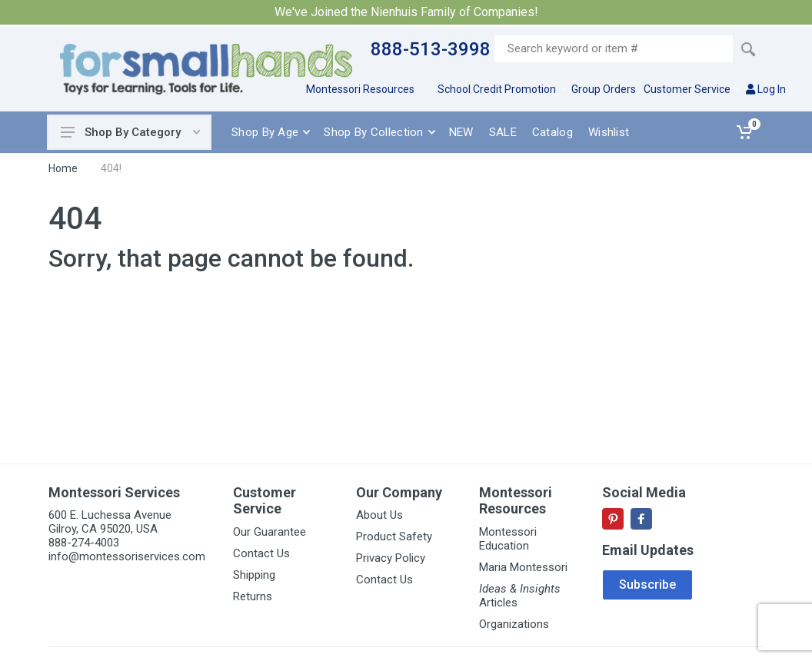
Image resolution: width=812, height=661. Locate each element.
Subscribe (647, 585)
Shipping (254, 575)
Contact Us (261, 553)
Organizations (514, 624)
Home (63, 168)
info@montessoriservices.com (127, 556)
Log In (766, 89)
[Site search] (614, 49)
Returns (253, 596)
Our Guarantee (270, 532)
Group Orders (604, 89)
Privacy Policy (391, 558)
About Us (379, 515)
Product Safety (394, 536)
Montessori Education (508, 539)
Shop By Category (130, 132)
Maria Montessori (523, 567)
